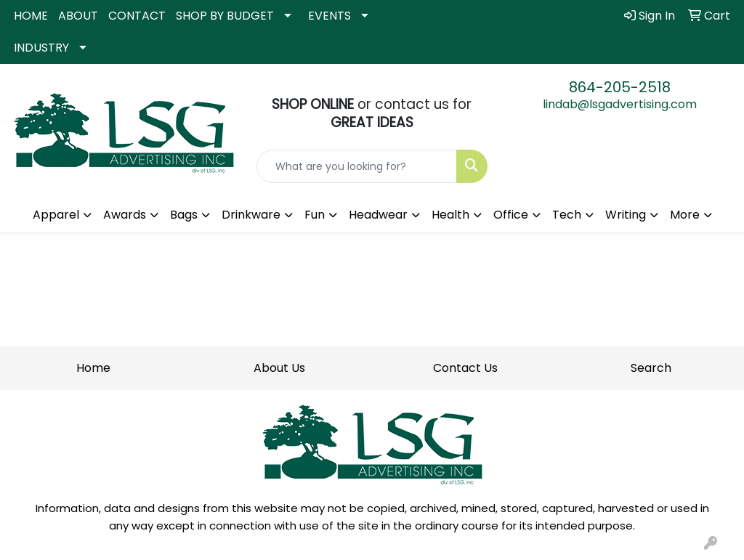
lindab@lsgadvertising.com (620, 104)
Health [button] (450, 215)
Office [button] (511, 215)
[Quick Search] (356, 166)
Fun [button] (315, 215)
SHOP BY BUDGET (225, 16)
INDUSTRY (41, 48)
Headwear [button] (378, 215)
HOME (31, 16)
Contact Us (465, 368)
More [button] (685, 215)
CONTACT (137, 16)
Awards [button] (125, 215)
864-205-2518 (620, 87)
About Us (279, 368)
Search (651, 368)
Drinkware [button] (251, 215)
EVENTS (329, 16)
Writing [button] (626, 215)
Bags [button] (184, 215)
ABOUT (78, 16)
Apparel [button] (56, 215)
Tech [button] (567, 215)
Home (93, 368)
